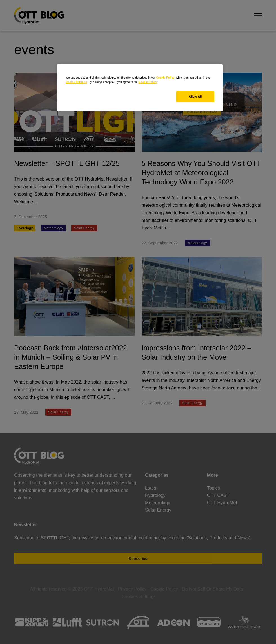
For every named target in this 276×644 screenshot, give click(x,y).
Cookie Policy (165, 78)
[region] (140, 88)
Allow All (195, 97)
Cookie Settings (76, 82)
